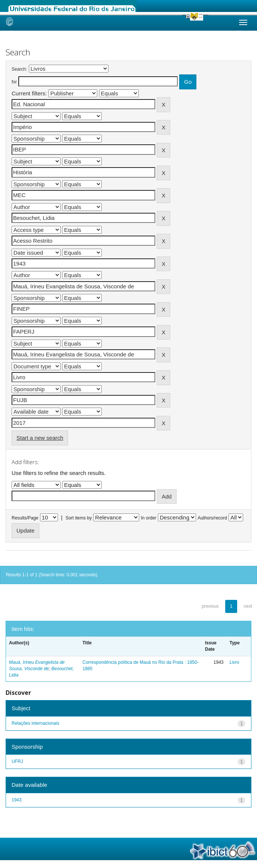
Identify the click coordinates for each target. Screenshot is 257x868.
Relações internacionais (35, 723)
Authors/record (212, 518)
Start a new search (40, 438)
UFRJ (17, 761)
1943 (17, 800)
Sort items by (79, 518)
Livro (235, 662)
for (14, 82)
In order (149, 518)
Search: (19, 69)
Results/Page (25, 518)
